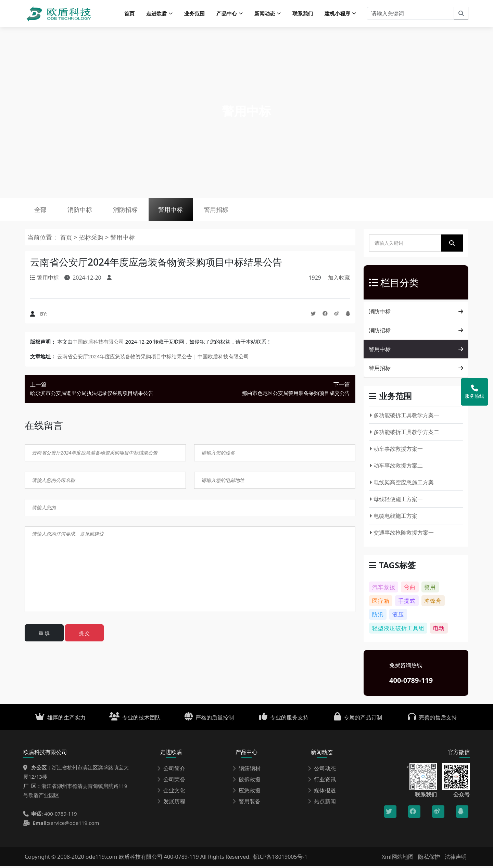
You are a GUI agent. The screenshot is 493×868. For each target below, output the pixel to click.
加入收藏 (339, 279)
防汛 (378, 616)
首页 (129, 14)
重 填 (44, 635)
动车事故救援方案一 (396, 450)
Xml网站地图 (398, 858)
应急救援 (246, 792)
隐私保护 (429, 858)
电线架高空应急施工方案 (401, 484)
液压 (398, 616)
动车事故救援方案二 (396, 467)
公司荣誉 (171, 781)
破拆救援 (246, 781)
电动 (439, 630)
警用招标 (222, 210)
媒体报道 (322, 792)
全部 (41, 210)
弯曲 (410, 589)
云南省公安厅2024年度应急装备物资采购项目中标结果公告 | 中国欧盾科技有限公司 (153, 358)
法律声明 (456, 858)
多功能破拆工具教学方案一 (404, 417)
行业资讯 (322, 781)
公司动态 (322, 770)
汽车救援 (384, 589)
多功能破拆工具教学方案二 (404, 434)
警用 (430, 589)
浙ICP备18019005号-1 (280, 858)
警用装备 (246, 803)
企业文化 (171, 792)
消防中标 (81, 210)
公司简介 (171, 770)
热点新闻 (322, 803)
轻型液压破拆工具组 (398, 630)
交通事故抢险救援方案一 (401, 534)
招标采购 (92, 239)
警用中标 (175, 210)
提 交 (85, 635)
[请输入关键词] (410, 14)
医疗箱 (381, 602)
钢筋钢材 (246, 770)
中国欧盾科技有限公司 (98, 343)
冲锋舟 (433, 602)
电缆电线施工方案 (393, 518)
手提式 (407, 602)
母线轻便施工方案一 (396, 501)
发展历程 (171, 803)
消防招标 (128, 210)
